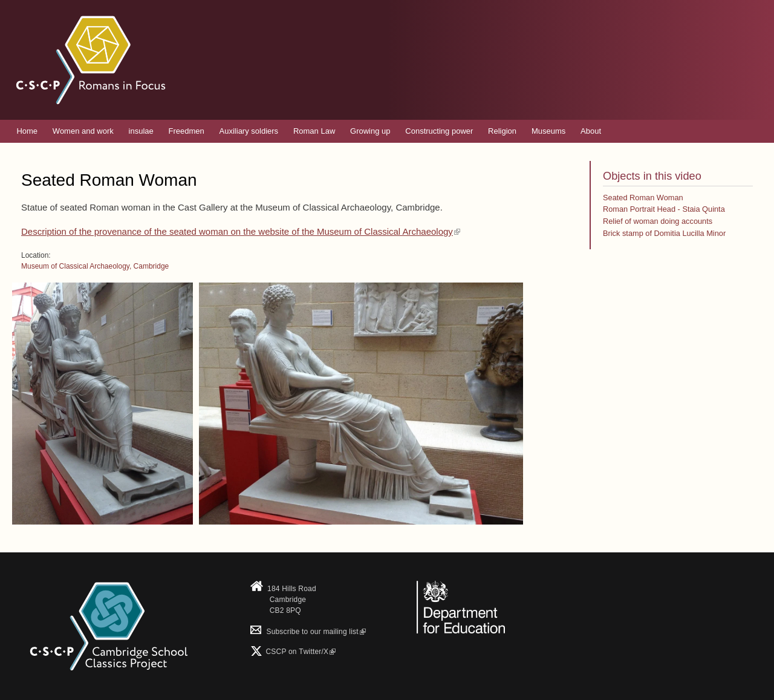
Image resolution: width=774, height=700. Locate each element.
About (591, 131)
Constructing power (439, 131)
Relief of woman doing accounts (658, 221)
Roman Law (314, 131)
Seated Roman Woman (643, 198)
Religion (502, 131)
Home (27, 131)
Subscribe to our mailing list (308, 632)
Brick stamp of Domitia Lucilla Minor (664, 233)
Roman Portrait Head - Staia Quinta (664, 209)
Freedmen (187, 131)
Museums (548, 131)
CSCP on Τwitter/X (300, 652)
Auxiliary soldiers (249, 131)
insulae (141, 131)
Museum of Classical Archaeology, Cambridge (95, 266)
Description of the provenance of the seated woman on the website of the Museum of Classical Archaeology (241, 231)
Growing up (370, 131)
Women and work (83, 131)
